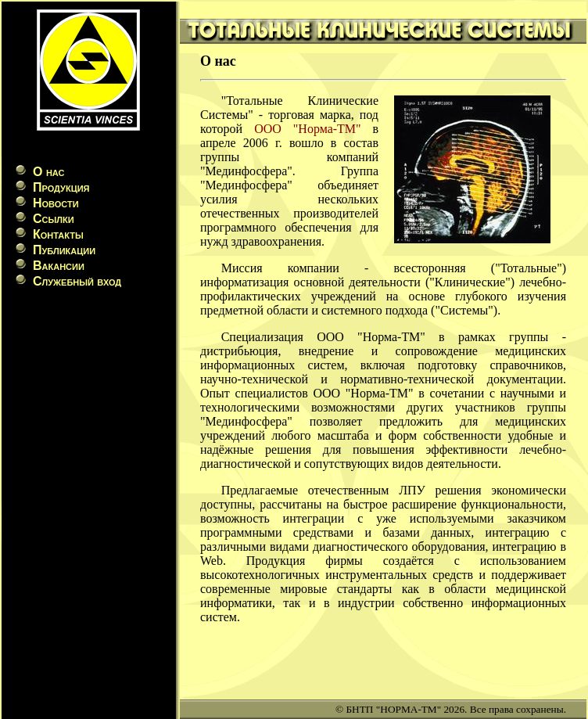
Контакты (58, 234)
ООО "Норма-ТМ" (307, 129)
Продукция (61, 187)
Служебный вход (77, 281)
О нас (48, 172)
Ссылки (54, 219)
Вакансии (59, 266)
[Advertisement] (88, 408)
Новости (56, 203)
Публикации (64, 250)
